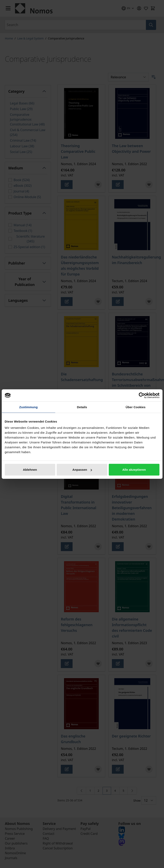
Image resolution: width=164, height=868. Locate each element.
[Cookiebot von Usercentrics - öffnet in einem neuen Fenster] (142, 395)
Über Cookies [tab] (136, 407)
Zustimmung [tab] (28, 407)
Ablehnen (30, 470)
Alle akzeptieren (134, 470)
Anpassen (82, 470)
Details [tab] (82, 407)
